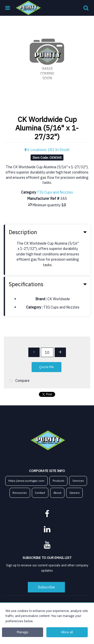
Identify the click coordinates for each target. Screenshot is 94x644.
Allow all (67, 632)
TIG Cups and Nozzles (55, 192)
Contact (40, 493)
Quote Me (46, 367)
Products (59, 481)
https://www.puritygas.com (26, 481)
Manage (23, 632)
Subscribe (46, 587)
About (57, 493)
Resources (20, 493)
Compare (18, 381)
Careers (75, 493)
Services (78, 481)
